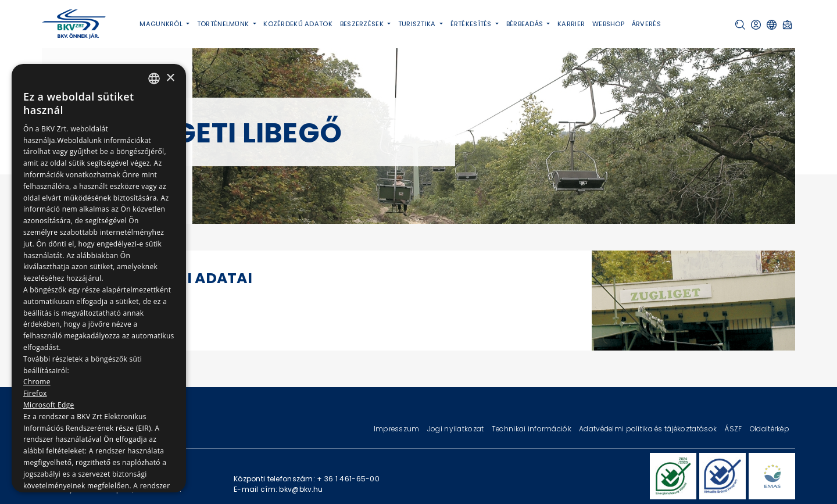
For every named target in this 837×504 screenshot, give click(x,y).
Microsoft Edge (49, 405)
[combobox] (154, 78)
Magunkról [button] (162, 24)
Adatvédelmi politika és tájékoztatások (649, 429)
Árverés (646, 24)
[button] (740, 25)
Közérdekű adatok (298, 24)
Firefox (35, 393)
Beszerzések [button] (363, 24)
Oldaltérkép (770, 429)
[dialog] (99, 278)
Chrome (37, 382)
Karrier (571, 24)
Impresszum (398, 429)
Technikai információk (532, 429)
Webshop (608, 24)
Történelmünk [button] (224, 24)
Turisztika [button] (418, 24)
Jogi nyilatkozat (457, 429)
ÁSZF (734, 429)
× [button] (170, 78)
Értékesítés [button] (472, 24)
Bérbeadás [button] (526, 24)
